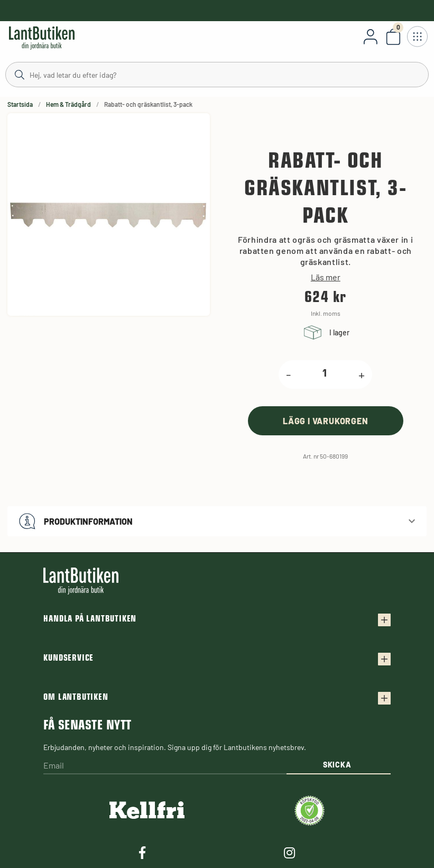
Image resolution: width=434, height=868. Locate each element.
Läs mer (326, 277)
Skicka (337, 765)
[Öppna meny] (417, 36)
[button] (217, 521)
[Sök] (217, 74)
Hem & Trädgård (68, 104)
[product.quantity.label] (325, 374)
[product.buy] (326, 421)
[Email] (165, 766)
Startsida (20, 104)
